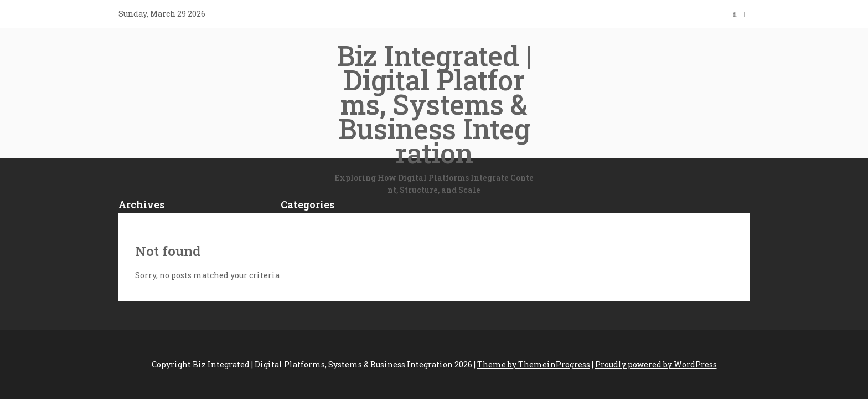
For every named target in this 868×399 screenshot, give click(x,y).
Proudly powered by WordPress (656, 364)
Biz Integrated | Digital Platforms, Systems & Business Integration (434, 117)
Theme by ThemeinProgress (534, 364)
